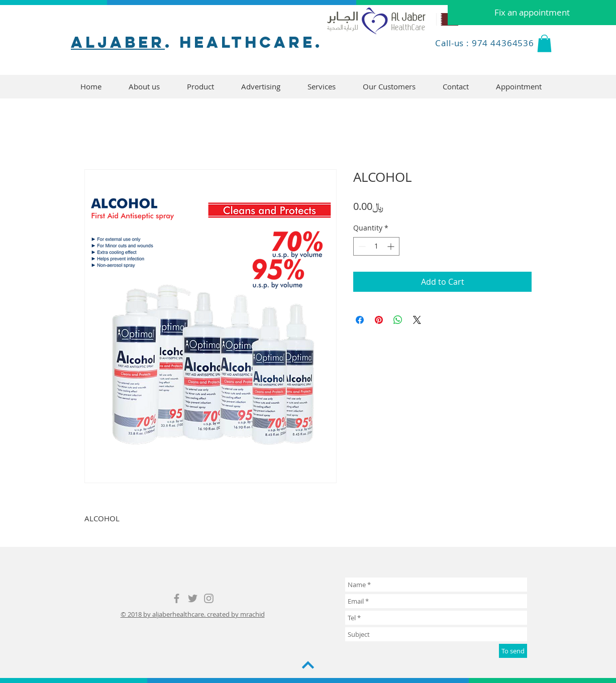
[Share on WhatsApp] (398, 320)
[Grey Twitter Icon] (193, 598)
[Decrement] (361, 246)
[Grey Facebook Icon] (177, 598)
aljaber (118, 42)
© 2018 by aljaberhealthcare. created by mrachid (193, 614)
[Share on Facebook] (360, 320)
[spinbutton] (376, 246)
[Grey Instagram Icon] (209, 598)
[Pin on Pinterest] (379, 320)
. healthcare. (244, 42)
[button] (544, 43)
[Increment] (392, 246)
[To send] (513, 651)
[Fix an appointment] (532, 13)
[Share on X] (417, 320)
